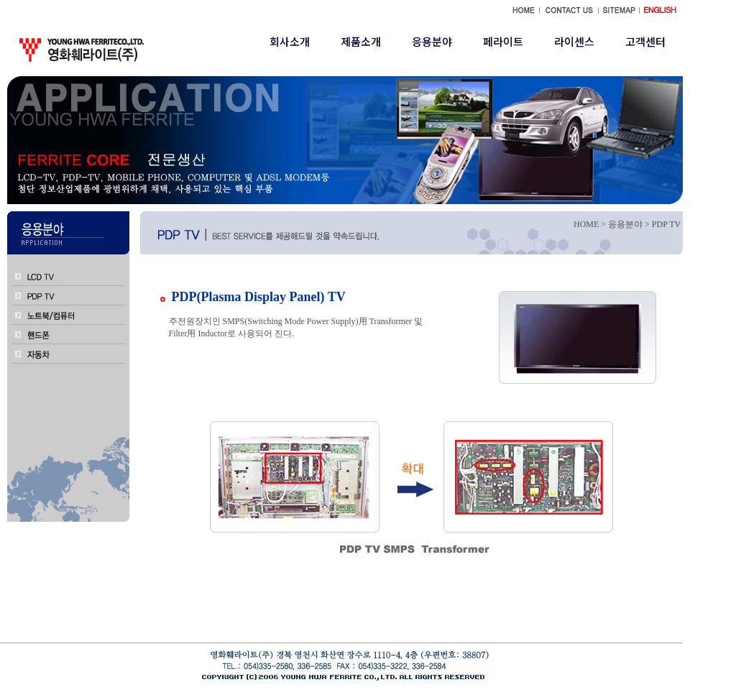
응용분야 (432, 41)
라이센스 (574, 41)
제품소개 (361, 41)
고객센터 (645, 41)
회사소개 (290, 41)
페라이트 (503, 41)
